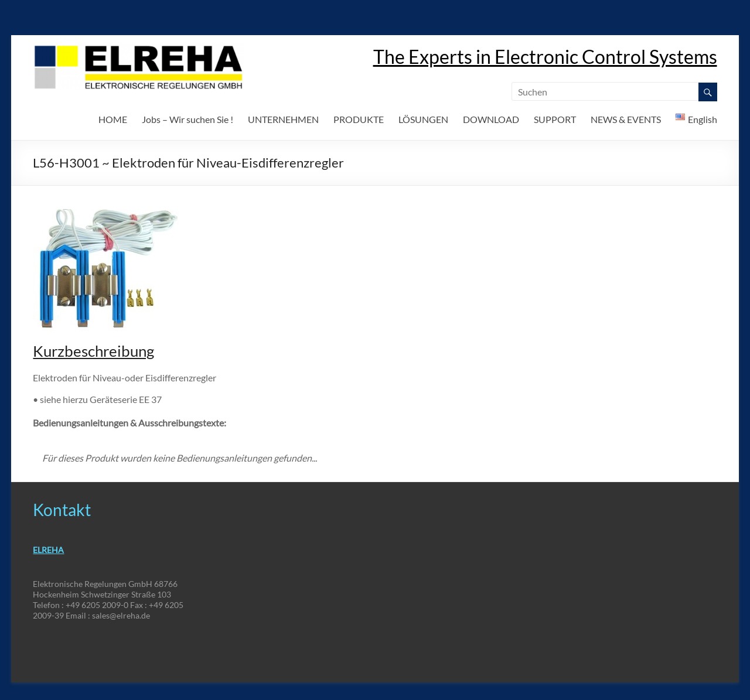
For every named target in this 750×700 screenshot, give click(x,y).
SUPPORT (555, 119)
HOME (113, 119)
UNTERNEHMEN (283, 119)
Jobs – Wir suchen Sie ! (187, 119)
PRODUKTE (359, 119)
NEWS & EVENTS (626, 119)
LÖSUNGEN (423, 119)
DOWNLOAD (491, 119)
